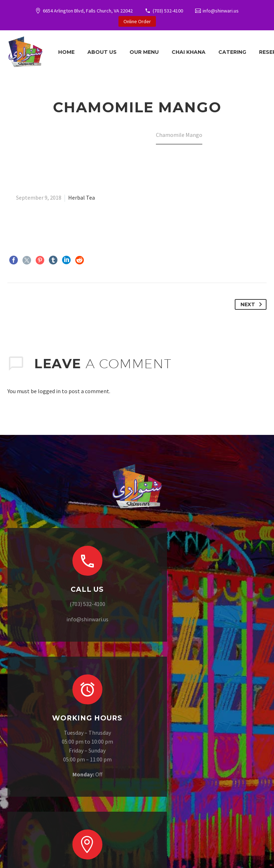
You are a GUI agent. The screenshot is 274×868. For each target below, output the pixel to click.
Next (253, 304)
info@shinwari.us (221, 11)
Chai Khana (189, 52)
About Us (102, 52)
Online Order (137, 21)
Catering (232, 52)
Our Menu (144, 52)
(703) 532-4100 (168, 11)
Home (66, 52)
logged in (49, 391)
